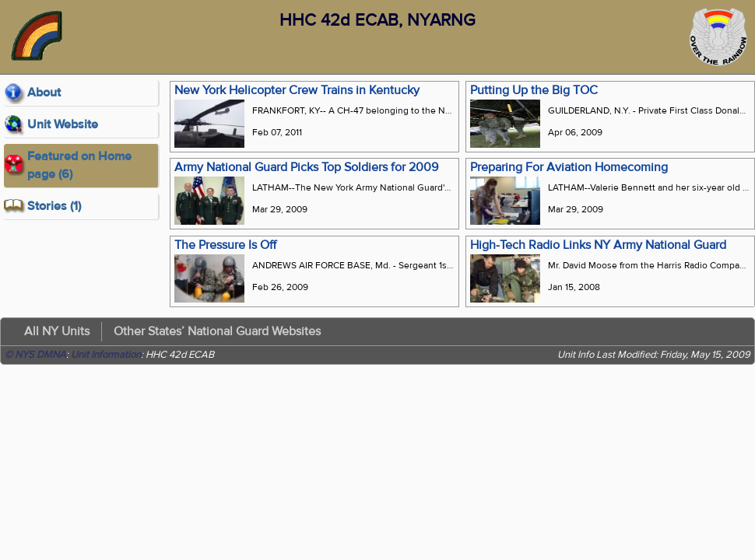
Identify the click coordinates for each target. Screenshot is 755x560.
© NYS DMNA (35, 355)
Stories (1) (54, 206)
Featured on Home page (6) (79, 165)
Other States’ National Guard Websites (217, 331)
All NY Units (57, 331)
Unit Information (106, 355)
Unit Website (63, 124)
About (44, 93)
